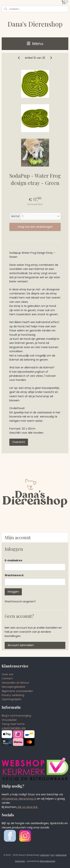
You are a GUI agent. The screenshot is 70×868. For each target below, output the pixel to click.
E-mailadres (13, 560)
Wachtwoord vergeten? (20, 601)
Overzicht (19, 442)
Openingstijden (12, 699)
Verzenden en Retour (15, 683)
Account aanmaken (21, 645)
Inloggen (13, 592)
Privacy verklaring (13, 695)
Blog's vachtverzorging (16, 716)
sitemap (45, 855)
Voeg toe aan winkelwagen (35, 227)
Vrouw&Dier (9, 720)
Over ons (8, 674)
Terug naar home (13, 724)
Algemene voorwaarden (17, 691)
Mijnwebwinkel (48, 861)
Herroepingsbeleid (13, 687)
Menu (35, 44)
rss (52, 855)
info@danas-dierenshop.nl (19, 799)
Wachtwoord (14, 575)
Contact (7, 678)
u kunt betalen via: (14, 728)
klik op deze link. (28, 807)
